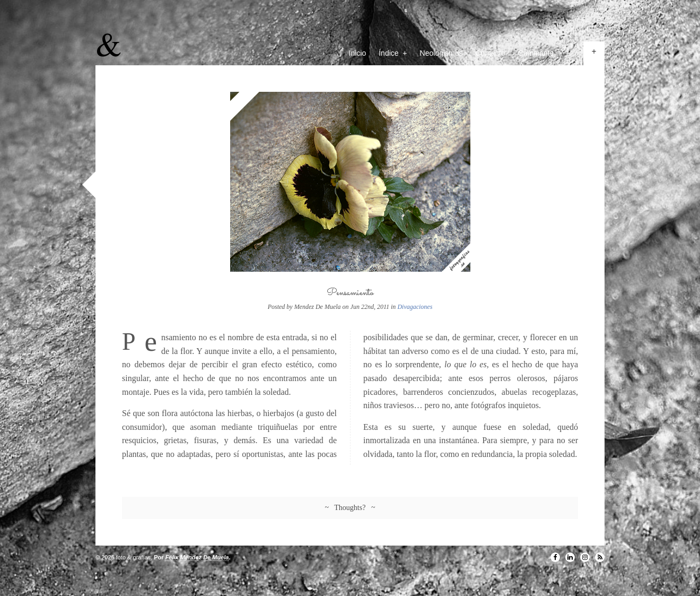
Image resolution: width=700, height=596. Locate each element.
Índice (393, 53)
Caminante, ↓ (544, 53)
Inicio (358, 53)
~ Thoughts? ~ (350, 508)
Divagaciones (415, 307)
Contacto (491, 53)
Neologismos (441, 53)
